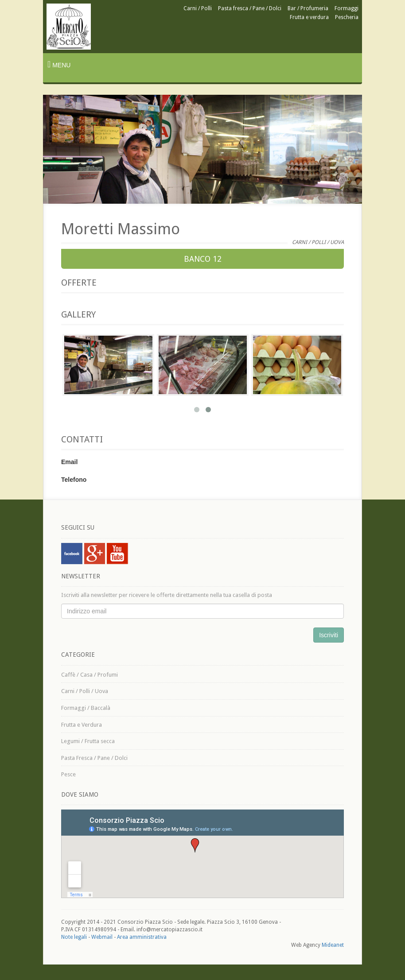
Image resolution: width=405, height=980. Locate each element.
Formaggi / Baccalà (86, 708)
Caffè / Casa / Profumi (90, 675)
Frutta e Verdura (82, 725)
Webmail (102, 937)
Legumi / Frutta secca (88, 741)
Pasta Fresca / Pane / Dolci (94, 758)
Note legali (74, 937)
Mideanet (333, 945)
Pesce (68, 774)
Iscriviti (329, 635)
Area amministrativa (142, 937)
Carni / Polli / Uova (85, 691)
